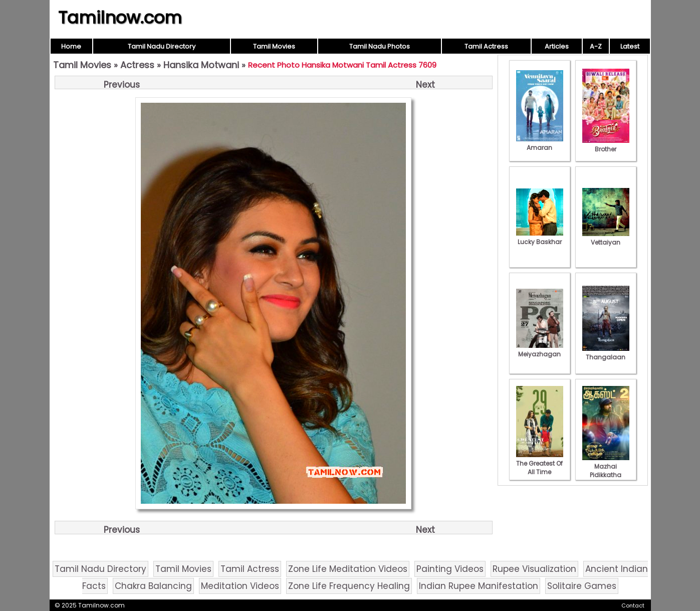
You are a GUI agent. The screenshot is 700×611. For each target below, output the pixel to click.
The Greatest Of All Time (540, 463)
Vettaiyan (606, 238)
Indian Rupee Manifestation (479, 586)
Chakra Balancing (153, 586)
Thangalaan (606, 353)
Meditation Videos (240, 586)
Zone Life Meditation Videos (348, 569)
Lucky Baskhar (540, 238)
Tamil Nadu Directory (162, 46)
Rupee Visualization (534, 569)
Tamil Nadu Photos (380, 46)
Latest (630, 46)
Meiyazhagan (540, 350)
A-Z (596, 46)
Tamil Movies (274, 46)
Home (71, 46)
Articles (557, 46)
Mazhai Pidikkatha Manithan (606, 471)
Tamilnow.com (120, 18)
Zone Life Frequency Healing (349, 586)
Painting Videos (450, 569)
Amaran (540, 143)
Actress (137, 65)
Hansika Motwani (201, 65)
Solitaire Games (582, 586)
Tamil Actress (486, 46)
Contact (633, 605)
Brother (606, 145)
